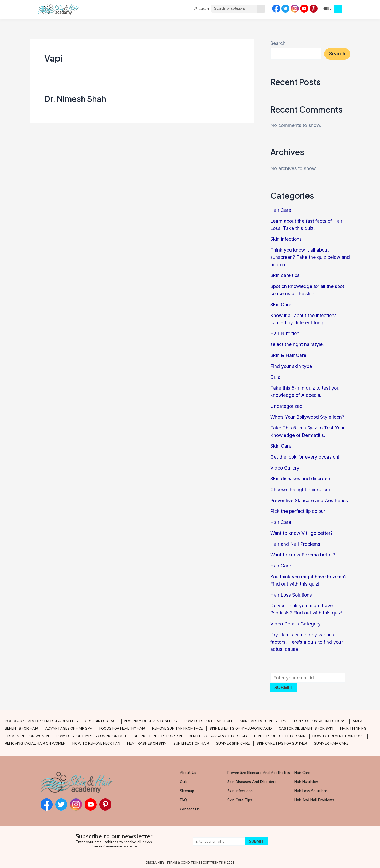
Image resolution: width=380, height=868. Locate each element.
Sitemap (187, 788)
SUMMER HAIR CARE (331, 741)
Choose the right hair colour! (301, 488)
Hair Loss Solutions (292, 593)
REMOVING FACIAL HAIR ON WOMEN (35, 741)
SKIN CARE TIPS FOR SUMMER (282, 741)
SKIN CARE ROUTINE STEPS (263, 719)
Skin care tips (285, 275)
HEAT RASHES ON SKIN (147, 741)
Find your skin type (291, 365)
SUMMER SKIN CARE (233, 741)
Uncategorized (287, 405)
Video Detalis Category (296, 622)
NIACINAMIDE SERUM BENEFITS (151, 719)
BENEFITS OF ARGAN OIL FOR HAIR (218, 734)
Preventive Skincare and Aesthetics (309, 499)
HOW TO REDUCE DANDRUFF (208, 719)
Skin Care (281, 304)
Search (278, 43)
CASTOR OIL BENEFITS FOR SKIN (306, 726)
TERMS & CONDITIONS (183, 860)
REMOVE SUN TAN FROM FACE (177, 726)
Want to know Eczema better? (304, 553)
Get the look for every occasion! (306, 456)
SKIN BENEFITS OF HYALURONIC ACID (241, 726)
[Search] (260, 9)
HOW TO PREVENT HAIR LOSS (338, 734)
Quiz (275, 376)
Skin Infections (240, 788)
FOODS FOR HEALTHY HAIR (122, 726)
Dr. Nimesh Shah (75, 99)
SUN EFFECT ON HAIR (191, 741)
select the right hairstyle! (297, 343)
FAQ (183, 798)
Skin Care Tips (240, 798)
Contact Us (190, 807)
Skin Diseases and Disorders (252, 779)
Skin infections (286, 239)
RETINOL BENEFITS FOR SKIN (158, 734)
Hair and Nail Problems (296, 542)
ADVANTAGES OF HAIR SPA (69, 726)
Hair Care (281, 210)
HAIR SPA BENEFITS (61, 719)
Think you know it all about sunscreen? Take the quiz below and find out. (306, 257)
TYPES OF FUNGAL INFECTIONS (319, 719)
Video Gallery (285, 466)
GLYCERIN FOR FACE (101, 719)
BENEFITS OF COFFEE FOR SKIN (280, 734)
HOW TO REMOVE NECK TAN (96, 741)
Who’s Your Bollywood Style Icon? (308, 416)
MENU (326, 9)
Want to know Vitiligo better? (302, 531)
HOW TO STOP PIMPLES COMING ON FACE (91, 734)
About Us (188, 770)
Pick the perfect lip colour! (299, 510)
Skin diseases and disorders (301, 477)
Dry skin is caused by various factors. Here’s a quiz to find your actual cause (307, 640)
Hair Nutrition (285, 333)
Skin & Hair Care (288, 354)
